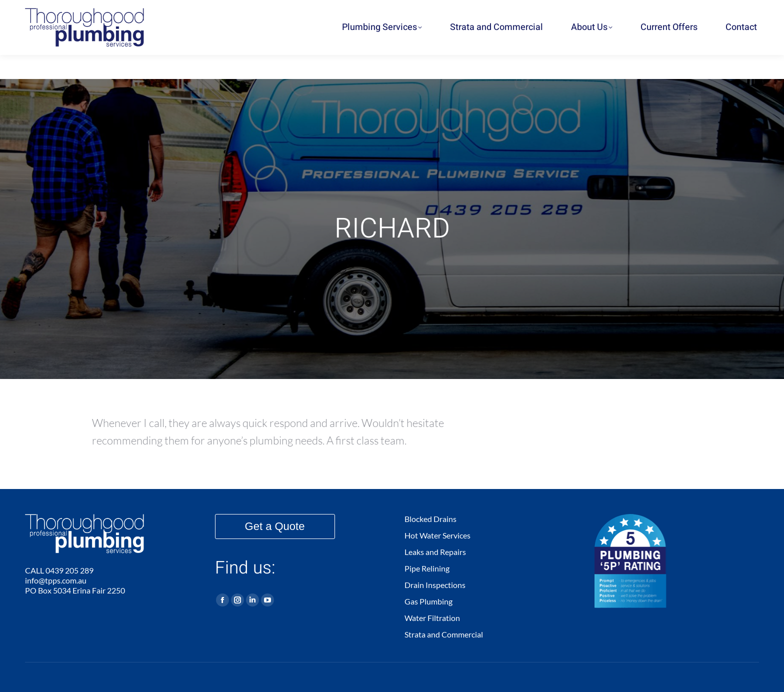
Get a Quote (275, 526)
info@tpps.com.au (56, 580)
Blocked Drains (430, 519)
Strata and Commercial (444, 634)
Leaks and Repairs (435, 552)
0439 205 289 (662, 12)
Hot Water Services (437, 535)
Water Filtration (432, 618)
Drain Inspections (435, 585)
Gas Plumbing (428, 601)
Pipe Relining (427, 568)
